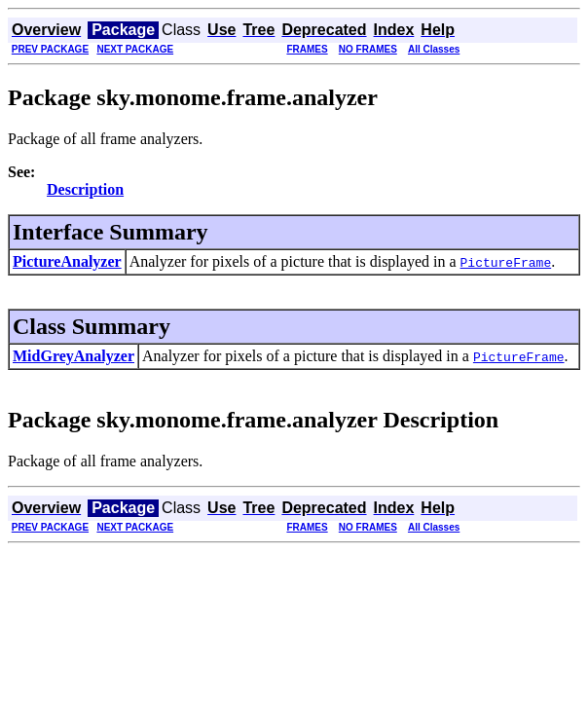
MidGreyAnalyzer (73, 356)
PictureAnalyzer (67, 261)
